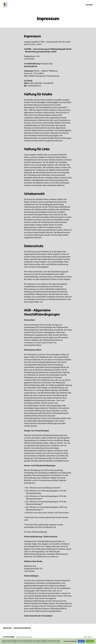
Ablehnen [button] (81, 641)
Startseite (89, 6)
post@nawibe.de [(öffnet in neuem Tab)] (31, 69)
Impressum (8, 630)
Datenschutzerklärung (23, 630)
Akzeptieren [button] (90, 641)
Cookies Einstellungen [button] (70, 641)
